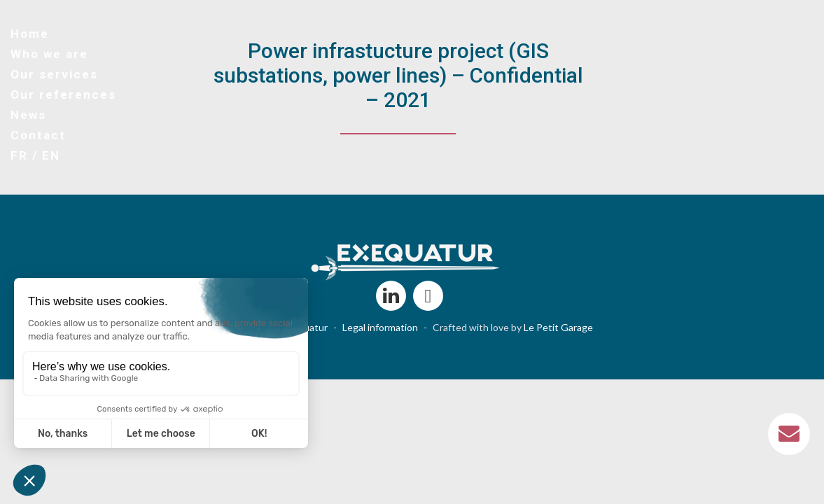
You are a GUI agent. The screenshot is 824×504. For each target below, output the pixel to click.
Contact (38, 135)
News (28, 115)
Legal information (380, 327)
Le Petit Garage (558, 327)
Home (30, 34)
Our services (54, 74)
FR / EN (35, 155)
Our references (63, 94)
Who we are (49, 54)
